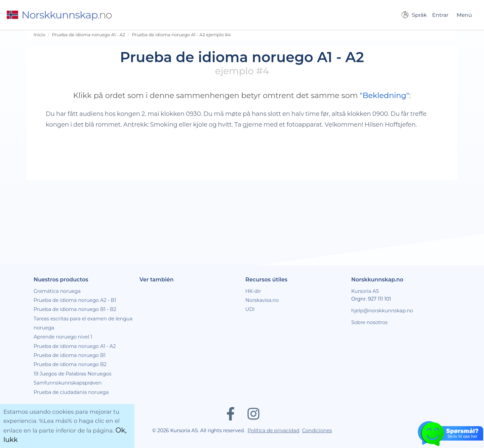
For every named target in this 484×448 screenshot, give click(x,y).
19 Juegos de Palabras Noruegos (72, 374)
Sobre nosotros (369, 322)
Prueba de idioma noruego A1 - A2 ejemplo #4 (181, 35)
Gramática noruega (57, 291)
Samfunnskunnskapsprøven (68, 383)
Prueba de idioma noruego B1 (70, 355)
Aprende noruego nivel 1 (63, 337)
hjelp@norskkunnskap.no (382, 311)
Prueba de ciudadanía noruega (71, 392)
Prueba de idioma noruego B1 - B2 (75, 309)
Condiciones (317, 431)
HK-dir (253, 291)
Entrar (440, 15)
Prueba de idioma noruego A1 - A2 (89, 35)
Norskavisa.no (262, 300)
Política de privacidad (274, 431)
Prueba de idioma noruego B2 (70, 364)
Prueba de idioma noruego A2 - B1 (75, 300)
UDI (250, 309)
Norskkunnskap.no (377, 280)
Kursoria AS (365, 291)
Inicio (39, 35)
